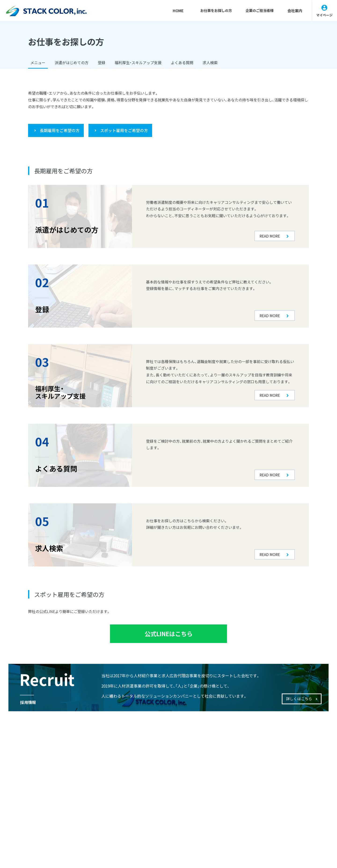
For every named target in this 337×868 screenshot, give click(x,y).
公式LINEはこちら (169, 635)
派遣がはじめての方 (72, 63)
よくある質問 (182, 63)
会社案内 (294, 11)
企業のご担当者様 (258, 11)
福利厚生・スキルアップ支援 (138, 63)
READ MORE (270, 206)
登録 (102, 63)
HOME (172, 11)
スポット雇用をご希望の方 (124, 130)
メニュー (38, 63)
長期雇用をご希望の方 (60, 130)
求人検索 (210, 63)
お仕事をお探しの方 (212, 11)
